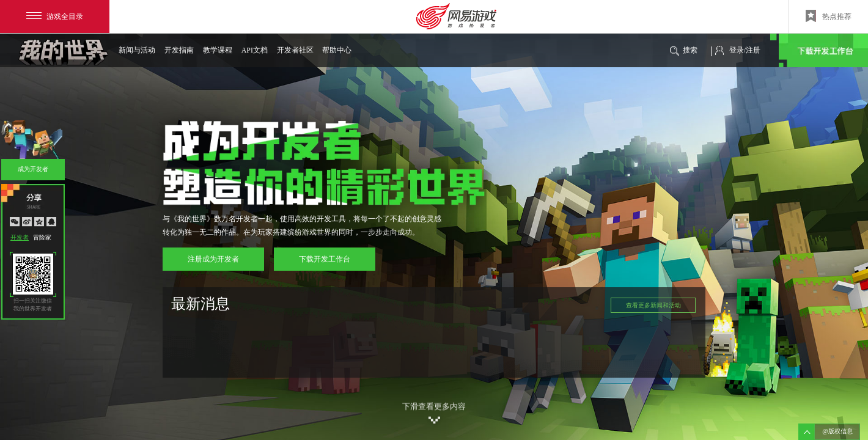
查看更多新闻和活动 (653, 305)
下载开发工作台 (819, 50)
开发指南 (179, 50)
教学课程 (218, 50)
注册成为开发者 (213, 259)
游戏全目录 (55, 16)
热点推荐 (829, 16)
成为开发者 (33, 169)
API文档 (255, 50)
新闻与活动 (137, 50)
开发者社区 (295, 50)
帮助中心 (337, 50)
